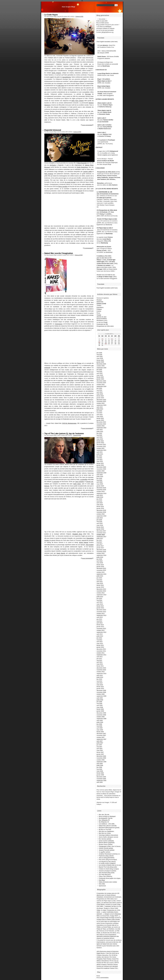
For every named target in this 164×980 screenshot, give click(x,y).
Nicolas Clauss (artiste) (106, 844)
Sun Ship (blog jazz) (105, 875)
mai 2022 (99, 435)
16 (99, 342)
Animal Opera (106, 86)
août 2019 (100, 495)
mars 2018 (100, 525)
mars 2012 (100, 643)
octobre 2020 (101, 471)
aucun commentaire (87, 125)
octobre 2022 (101, 426)
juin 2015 (99, 578)
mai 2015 (99, 580)
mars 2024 (100, 394)
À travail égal (111, 260)
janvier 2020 (100, 486)
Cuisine (99, 311)
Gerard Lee (90, 482)
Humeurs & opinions (103, 298)
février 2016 (100, 565)
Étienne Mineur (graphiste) (107, 843)
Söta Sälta (102, 884)
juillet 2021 (100, 454)
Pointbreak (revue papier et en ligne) (110, 878)
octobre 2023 (101, 403)
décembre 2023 (101, 400)
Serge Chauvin (56, 73)
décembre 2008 (101, 713)
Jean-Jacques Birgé (68, 7)
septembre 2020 (101, 473)
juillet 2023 (100, 409)
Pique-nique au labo (111, 219)
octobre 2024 (101, 385)
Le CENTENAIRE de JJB (104, 192)
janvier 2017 (100, 548)
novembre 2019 (101, 490)
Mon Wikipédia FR (104, 820)
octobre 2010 (101, 672)
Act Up (76, 322)
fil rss (98, 976)
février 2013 (100, 625)
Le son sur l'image (102, 322)
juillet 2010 (100, 677)
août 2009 (100, 698)
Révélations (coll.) (102, 321)
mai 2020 (99, 480)
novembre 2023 (101, 401)
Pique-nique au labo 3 (106, 228)
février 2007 (100, 752)
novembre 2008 (101, 715)
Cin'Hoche (53, 165)
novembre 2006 (101, 758)
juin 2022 (99, 433)
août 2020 (100, 475)
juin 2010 (99, 679)
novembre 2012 (101, 628)
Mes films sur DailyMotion (106, 831)
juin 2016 (99, 559)
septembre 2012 (101, 632)
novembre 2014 (101, 591)
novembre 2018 (101, 512)
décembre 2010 (101, 668)
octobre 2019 (101, 492)
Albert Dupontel (82, 163)
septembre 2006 (101, 762)
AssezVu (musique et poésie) (107, 871)
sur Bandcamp (108, 252)
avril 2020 (100, 482)
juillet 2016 (100, 557)
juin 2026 (99, 353)
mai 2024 (99, 390)
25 (106, 344)
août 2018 (100, 518)
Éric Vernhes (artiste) (105, 839)
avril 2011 (100, 662)
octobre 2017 (101, 535)
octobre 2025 (101, 366)
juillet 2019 (100, 497)
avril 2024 (100, 392)
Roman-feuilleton (102, 319)
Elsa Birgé (102, 880)
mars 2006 (100, 771)
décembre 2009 (101, 690)
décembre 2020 (101, 467)
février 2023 (100, 418)
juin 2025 (99, 370)
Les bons (112, 262)
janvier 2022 (100, 443)
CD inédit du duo (106, 275)
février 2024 (100, 396)
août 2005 (100, 782)
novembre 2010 (101, 670)
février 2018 (100, 527)
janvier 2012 (100, 647)
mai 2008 (99, 726)
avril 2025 (100, 373)
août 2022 (100, 430)
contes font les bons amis (105, 263)
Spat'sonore (102, 886)
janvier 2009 (100, 711)
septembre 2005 (101, 781)
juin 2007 (99, 745)
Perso (98, 313)
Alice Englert (90, 545)
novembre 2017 (101, 533)
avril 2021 (100, 460)
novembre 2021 (101, 446)
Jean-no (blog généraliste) (107, 858)
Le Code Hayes (51, 15)
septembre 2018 (101, 516)
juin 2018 (99, 520)
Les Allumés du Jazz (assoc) (107, 861)
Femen (79, 363)
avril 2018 (100, 523)
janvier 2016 (100, 567)
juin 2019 (99, 499)
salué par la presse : (105, 198)
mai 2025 (99, 371)
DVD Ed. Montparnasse (69, 423)
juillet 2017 (100, 538)
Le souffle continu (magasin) (107, 863)
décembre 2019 (101, 488)
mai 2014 (99, 600)
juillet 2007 (100, 743)
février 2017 (100, 546)
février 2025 (100, 377)
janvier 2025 (100, 379)
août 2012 (100, 634)
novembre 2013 (101, 612)
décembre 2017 (101, 531)
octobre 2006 (101, 760)
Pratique (99, 309)
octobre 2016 (101, 553)
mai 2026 (99, 355)
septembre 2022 (101, 428)
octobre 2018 (101, 514)
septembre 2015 (101, 574)
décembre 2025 (101, 364)
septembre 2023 (101, 405)
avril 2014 (100, 602)
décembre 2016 (101, 550)
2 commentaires (88, 248)
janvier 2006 (100, 775)
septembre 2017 (101, 537)
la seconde (56, 482)
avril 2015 (100, 582)
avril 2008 (100, 728)
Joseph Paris (84, 380)
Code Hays (61, 86)
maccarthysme (66, 77)
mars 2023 (100, 416)
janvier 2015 (100, 587)
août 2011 (100, 657)
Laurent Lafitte (87, 171)
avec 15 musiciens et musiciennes (108, 194)
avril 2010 (100, 683)
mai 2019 (99, 501)
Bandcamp (109, 225)
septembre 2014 (101, 595)
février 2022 (100, 441)
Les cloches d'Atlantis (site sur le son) (110, 865)
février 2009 (100, 709)
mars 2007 (100, 750)
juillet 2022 (100, 431)
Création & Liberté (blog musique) (109, 869)
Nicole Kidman (84, 542)
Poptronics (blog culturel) (106, 856)
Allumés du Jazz (102, 317)
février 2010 (100, 687)
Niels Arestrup (49, 174)
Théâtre (99, 306)
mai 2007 (99, 747)
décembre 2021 (101, 445)
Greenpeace (59, 324)
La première (84, 479)
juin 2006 (99, 767)
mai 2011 (99, 660)
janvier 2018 (100, 529)
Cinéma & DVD (79, 16)
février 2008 (100, 732)
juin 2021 (99, 456)
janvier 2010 (100, 689)
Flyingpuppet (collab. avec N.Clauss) (110, 846)
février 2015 (100, 585)
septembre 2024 (101, 386)
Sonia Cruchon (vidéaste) (106, 841)
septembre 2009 (101, 696)
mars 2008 (100, 730)
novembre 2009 (101, 692)
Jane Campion (80, 482)
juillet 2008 (100, 722)
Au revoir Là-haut (70, 182)
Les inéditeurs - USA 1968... (107, 824)
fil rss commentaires (103, 978)
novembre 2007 (101, 735)
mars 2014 (100, 604)
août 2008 (100, 720)
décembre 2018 (101, 510)
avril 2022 (100, 437)
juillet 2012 (100, 636)
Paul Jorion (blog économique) (108, 860)
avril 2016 (100, 561)
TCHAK (100, 94)
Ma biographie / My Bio (106, 818)
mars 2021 (100, 461)
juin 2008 (99, 724)
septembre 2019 (101, 493)
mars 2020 (100, 484)
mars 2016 (100, 563)
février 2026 (100, 360)
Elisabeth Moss (77, 534)
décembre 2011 (101, 649)
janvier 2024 (100, 398)
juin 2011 (99, 659)
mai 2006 (99, 769)
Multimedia (100, 302)
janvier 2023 (100, 420)
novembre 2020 (101, 469)
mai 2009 (99, 704)
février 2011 (100, 666)
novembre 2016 (101, 552)
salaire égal (100, 262)
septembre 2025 (101, 368)
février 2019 (100, 507)
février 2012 (100, 645)
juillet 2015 (100, 576)
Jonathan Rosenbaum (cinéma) (108, 854)
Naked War (70, 380)
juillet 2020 (100, 477)
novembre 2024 (101, 383)
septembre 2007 (101, 739)
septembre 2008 (101, 719)
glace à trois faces (102, 267)
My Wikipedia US (104, 822)
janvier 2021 (100, 465)
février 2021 (100, 463)
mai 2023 (99, 413)
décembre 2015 (101, 568)
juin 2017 (99, 540)
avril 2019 (100, 503)
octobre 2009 (101, 694)
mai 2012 (99, 640)
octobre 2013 (101, 613)
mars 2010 (100, 685)
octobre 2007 (101, 737)
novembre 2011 (101, 651)
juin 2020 (99, 478)
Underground (114, 151)
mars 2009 (100, 707)
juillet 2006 (100, 765)
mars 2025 (100, 375)
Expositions (100, 307)
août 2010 (100, 675)
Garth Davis (77, 484)
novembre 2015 (101, 570)
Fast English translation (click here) (107, 42)
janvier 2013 (100, 627)
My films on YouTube (105, 829)
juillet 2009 (100, 700)
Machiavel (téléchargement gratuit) (109, 828)
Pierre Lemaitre (63, 186)
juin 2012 (99, 638)
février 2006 (100, 773)
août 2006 (100, 764)
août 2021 (100, 452)
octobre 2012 (101, 630)
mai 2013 (99, 621)
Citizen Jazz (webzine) (105, 876)
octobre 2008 (101, 717)
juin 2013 (99, 619)
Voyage (99, 315)
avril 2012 (100, 642)
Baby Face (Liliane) (78, 101)
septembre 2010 (101, 674)
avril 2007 (100, 749)
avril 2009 (100, 705)
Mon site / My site (104, 814)
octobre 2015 (101, 572)
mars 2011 (100, 664)
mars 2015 (100, 583)
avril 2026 (100, 356)
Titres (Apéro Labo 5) (104, 110)
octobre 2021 (101, 448)
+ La (112, 265)
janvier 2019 (100, 508)
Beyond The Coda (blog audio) (108, 867)
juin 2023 (99, 411)
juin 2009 (99, 702)
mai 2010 (99, 681)
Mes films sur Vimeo (105, 833)
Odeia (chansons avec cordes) (108, 882)
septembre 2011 (101, 655)
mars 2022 (100, 439)
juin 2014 (99, 599)
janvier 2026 (100, 362)
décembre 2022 (101, 422)
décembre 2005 (101, 777)
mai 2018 (99, 521)
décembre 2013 (101, 610)
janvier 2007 (100, 754)
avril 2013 (100, 623)
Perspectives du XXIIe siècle (108, 210)
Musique (99, 300)
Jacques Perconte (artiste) (107, 850)
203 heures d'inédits (113, 57)
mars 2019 (100, 505)
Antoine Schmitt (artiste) (106, 848)
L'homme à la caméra (104, 265)
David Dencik (61, 553)
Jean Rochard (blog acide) (107, 873)
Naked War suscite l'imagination (59, 253)
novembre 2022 (101, 424)
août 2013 (100, 617)
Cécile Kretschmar (82, 167)
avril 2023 (100, 415)
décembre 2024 (101, 381)
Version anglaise (102, 155)
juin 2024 (99, 388)
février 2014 (100, 606)
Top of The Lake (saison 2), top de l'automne (64, 434)
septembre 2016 (101, 555)
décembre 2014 (101, 589)
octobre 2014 (101, 593)
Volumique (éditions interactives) (108, 835)
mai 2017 (99, 542)
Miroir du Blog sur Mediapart (107, 816)
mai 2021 (99, 458)
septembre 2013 (101, 615)
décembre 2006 (101, 756)
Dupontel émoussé (53, 130)
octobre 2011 (101, 653)
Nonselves (100, 183)
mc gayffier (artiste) (104, 852)
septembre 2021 (101, 450)
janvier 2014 (100, 608)
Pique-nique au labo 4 (104, 81)
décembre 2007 (101, 734)
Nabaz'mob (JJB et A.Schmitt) (108, 826)
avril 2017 (100, 544)
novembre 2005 (101, 779)
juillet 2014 (100, 597)
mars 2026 (100, 358)
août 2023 (100, 407)
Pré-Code (88, 94)
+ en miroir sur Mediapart (104, 27)
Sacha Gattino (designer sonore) (108, 837)
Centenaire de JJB (102, 324)
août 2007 (100, 741)
